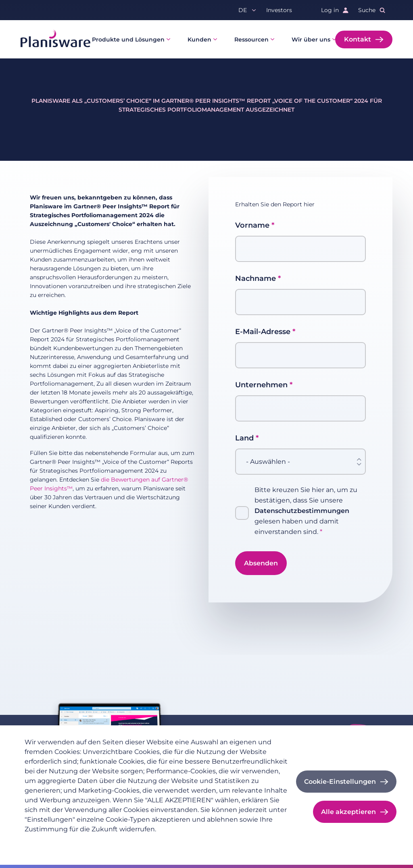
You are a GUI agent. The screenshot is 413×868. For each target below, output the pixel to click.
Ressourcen (251, 39)
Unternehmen (261, 385)
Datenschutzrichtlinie (55, 842)
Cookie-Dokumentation (168, 842)
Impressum (110, 842)
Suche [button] (367, 10)
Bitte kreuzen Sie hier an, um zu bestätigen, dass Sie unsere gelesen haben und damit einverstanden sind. (306, 511)
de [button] (243, 10)
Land (244, 438)
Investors (279, 10)
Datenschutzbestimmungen (302, 511)
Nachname (256, 278)
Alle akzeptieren (348, 812)
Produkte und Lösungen (128, 39)
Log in (330, 10)
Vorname (252, 225)
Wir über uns (311, 39)
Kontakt (358, 39)
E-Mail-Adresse (263, 332)
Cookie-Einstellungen (340, 782)
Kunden (199, 39)
